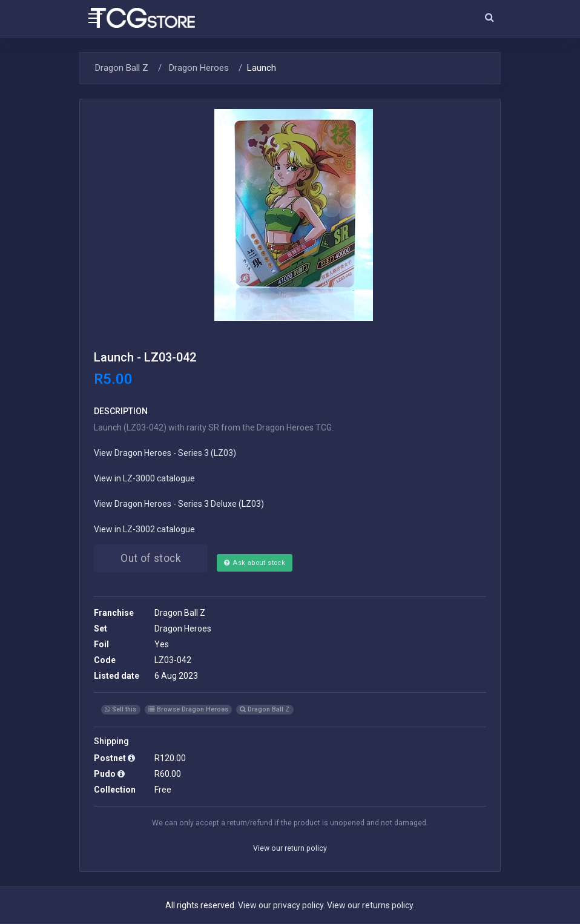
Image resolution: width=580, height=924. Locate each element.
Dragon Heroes (198, 68)
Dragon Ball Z (122, 68)
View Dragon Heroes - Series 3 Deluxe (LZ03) (179, 504)
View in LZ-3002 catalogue (144, 529)
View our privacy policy (281, 905)
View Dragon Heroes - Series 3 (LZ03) (165, 453)
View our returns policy (370, 905)
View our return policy (290, 848)
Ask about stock (255, 563)
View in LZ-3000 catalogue (144, 478)
